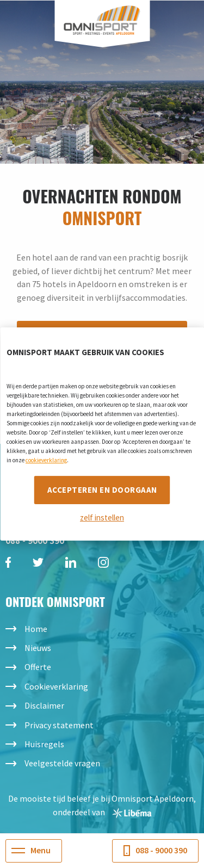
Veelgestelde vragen (62, 763)
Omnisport (102, 20)
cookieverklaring (46, 460)
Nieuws (38, 648)
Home (36, 629)
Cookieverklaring (56, 686)
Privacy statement (59, 725)
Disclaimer (44, 705)
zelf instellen (102, 517)
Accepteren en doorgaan (102, 490)
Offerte (38, 667)
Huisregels (44, 744)
